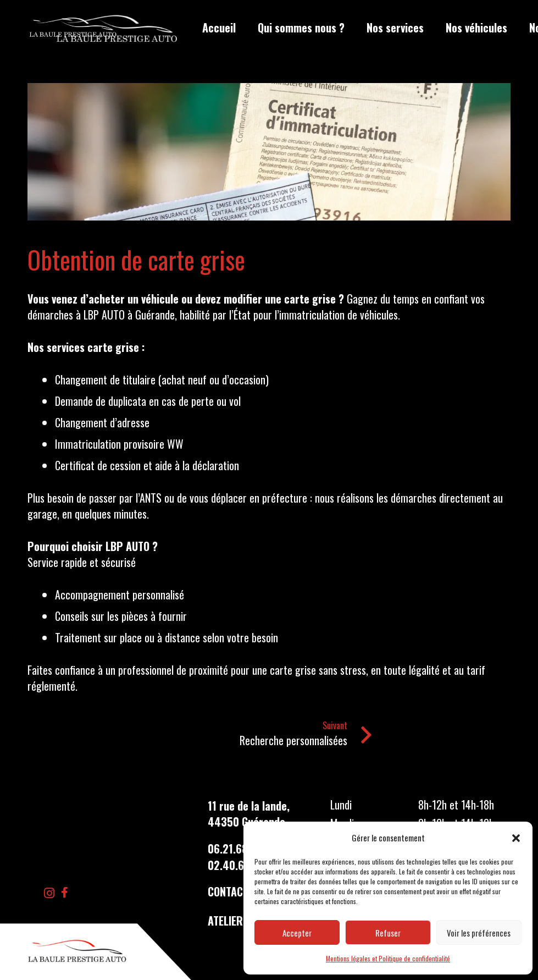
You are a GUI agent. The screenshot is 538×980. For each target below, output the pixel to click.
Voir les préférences (479, 933)
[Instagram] (49, 893)
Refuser (388, 933)
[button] (516, 838)
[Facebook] (65, 893)
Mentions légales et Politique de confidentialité (388, 958)
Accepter (297, 933)
